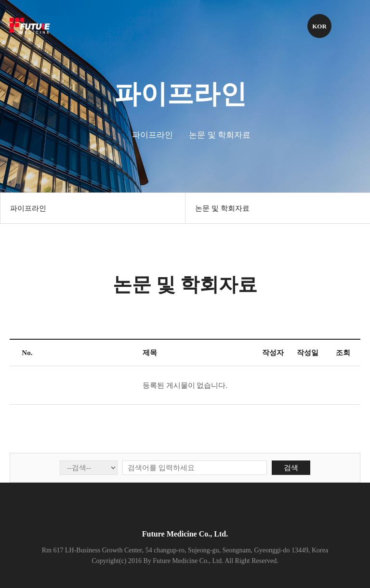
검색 (291, 468)
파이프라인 (28, 208)
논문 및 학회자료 (222, 208)
